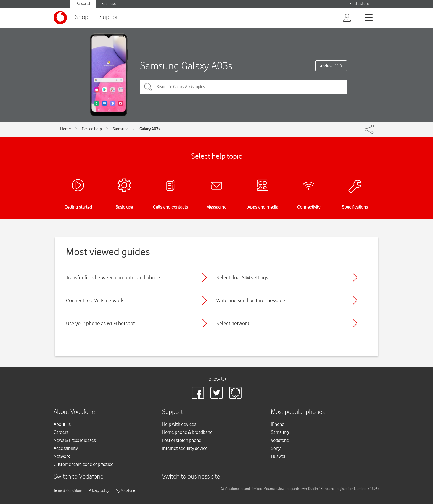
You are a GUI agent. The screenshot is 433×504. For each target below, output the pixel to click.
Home (66, 129)
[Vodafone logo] (60, 18)
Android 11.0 (331, 66)
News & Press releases (75, 440)
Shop (82, 17)
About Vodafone (74, 412)
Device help (92, 129)
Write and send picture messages (252, 300)
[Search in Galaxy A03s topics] (244, 87)
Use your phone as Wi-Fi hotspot (100, 323)
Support (110, 17)
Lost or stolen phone (182, 440)
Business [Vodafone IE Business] (109, 4)
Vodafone (280, 440)
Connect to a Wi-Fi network (95, 300)
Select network (233, 323)
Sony (276, 448)
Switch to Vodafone (79, 477)
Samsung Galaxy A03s (186, 66)
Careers (61, 432)
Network (62, 456)
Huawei (278, 456)
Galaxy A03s (150, 129)
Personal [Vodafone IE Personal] (83, 4)
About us (62, 424)
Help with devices (179, 424)
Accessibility (66, 448)
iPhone (278, 424)
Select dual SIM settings (242, 277)
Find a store (359, 4)
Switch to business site (191, 477)
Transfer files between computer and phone (113, 277)
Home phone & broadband (187, 432)
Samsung (121, 129)
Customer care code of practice (84, 464)
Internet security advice (185, 448)
